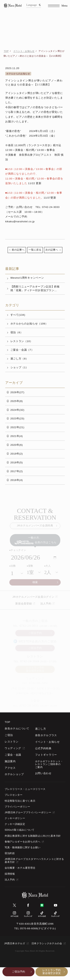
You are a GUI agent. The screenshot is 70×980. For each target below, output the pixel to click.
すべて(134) (18, 315)
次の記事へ (52, 250)
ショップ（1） (19, 367)
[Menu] (58, 6)
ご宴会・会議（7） (22, 350)
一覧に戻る (35, 250)
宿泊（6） (17, 332)
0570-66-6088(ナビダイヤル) (38, 928)
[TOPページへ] (13, 6)
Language (34, 5)
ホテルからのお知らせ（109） (29, 324)
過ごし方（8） (19, 359)
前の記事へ (18, 250)
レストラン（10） (22, 341)
